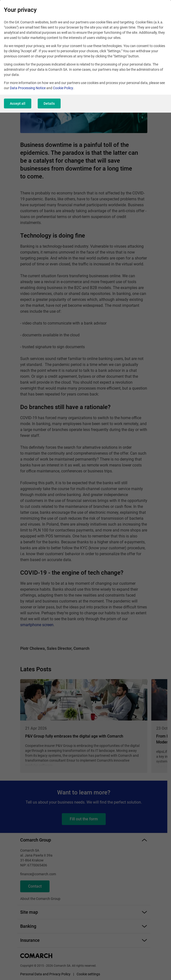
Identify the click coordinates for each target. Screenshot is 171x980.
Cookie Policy (63, 88)
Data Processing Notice (28, 88)
